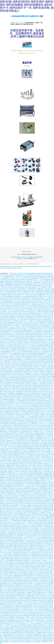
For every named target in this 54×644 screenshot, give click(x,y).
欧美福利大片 (46, 316)
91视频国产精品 (44, 415)
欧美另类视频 (3, 636)
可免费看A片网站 (49, 428)
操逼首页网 (37, 634)
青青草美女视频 (38, 370)
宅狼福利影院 (30, 476)
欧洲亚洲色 (41, 402)
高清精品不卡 (46, 313)
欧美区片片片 (32, 608)
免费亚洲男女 (16, 556)
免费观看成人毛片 (42, 418)
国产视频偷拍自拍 (50, 339)
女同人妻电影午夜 (6, 613)
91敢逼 (4, 451)
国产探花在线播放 (45, 375)
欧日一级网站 (26, 622)
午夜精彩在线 (50, 530)
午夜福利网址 (28, 375)
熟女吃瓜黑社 (45, 286)
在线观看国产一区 (29, 370)
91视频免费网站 (34, 278)
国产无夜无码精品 (21, 301)
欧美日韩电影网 (15, 479)
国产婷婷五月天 (24, 536)
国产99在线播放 (39, 547)
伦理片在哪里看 (44, 617)
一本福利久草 (18, 404)
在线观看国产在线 (15, 626)
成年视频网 (28, 382)
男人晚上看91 (39, 364)
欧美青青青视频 (8, 318)
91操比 (32, 295)
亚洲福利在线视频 (49, 345)
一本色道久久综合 (35, 551)
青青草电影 (15, 321)
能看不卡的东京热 (29, 470)
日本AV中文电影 (45, 588)
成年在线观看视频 (23, 519)
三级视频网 (8, 441)
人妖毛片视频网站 (11, 622)
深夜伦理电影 (18, 447)
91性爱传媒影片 (5, 378)
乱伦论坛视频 (23, 290)
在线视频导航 (45, 445)
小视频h (33, 484)
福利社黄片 (17, 299)
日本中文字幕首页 (38, 500)
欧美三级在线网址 (38, 301)
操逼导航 (28, 588)
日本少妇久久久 (15, 516)
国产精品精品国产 (40, 368)
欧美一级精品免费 (4, 396)
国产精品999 (21, 500)
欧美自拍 (2, 405)
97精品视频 (39, 293)
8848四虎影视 (31, 289)
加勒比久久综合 (45, 411)
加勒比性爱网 (9, 485)
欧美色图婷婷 (41, 361)
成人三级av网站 (37, 454)
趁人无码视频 (46, 468)
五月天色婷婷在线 (20, 438)
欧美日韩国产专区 (30, 565)
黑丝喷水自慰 (6, 425)
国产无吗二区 (18, 533)
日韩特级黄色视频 (32, 451)
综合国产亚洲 (31, 514)
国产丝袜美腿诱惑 (6, 508)
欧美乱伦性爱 (9, 451)
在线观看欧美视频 (27, 330)
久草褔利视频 (16, 382)
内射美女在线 (19, 568)
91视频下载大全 (20, 373)
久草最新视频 (36, 636)
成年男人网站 (35, 447)
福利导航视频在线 (15, 419)
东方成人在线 (7, 543)
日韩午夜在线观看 (38, 571)
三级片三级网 (5, 444)
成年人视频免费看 (7, 606)
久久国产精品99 (33, 329)
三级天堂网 (8, 448)
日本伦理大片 (30, 301)
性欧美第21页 (22, 640)
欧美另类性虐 (35, 534)
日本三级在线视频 (25, 358)
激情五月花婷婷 (16, 336)
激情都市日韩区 (33, 450)
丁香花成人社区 (23, 504)
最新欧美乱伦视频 (30, 303)
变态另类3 (26, 573)
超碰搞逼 (50, 427)
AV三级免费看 (34, 324)
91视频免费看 (29, 433)
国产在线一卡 (31, 585)
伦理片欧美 (23, 479)
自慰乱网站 (16, 620)
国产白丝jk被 (40, 626)
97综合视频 (8, 479)
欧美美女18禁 (20, 632)
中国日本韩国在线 (4, 332)
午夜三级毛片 (47, 464)
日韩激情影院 (30, 279)
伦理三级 (10, 523)
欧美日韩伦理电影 (28, 362)
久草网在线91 (9, 307)
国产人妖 (29, 528)
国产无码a (44, 470)
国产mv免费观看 (32, 591)
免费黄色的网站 (18, 372)
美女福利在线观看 (49, 522)
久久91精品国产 (44, 342)
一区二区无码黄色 (20, 467)
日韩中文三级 (50, 479)
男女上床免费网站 (41, 513)
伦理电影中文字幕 (32, 276)
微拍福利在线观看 (34, 416)
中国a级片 (41, 333)
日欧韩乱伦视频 (49, 416)
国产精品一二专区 (12, 368)
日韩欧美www (28, 415)
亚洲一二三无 (34, 622)
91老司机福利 (28, 636)
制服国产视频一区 (39, 585)
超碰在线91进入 (12, 401)
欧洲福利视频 (24, 527)
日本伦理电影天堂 (27, 468)
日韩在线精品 (50, 322)
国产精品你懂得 (31, 613)
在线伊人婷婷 (15, 441)
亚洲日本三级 (46, 539)
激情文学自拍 (15, 508)
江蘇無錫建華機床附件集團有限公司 (26, 16)
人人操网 (38, 312)
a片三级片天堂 (46, 557)
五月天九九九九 (20, 278)
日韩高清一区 (12, 511)
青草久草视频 (33, 407)
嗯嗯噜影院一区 (48, 326)
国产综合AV (42, 421)
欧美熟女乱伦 (41, 428)
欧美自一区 (14, 579)
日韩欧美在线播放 (20, 593)
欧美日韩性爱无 (31, 339)
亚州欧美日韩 (11, 309)
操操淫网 (10, 382)
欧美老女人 (39, 459)
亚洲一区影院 (18, 315)
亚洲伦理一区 (46, 439)
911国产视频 (43, 444)
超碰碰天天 (50, 395)
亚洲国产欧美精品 (37, 387)
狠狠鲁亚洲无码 (41, 499)
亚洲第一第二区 (27, 424)
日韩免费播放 (32, 313)
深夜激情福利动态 (9, 411)
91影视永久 (19, 445)
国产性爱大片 (44, 634)
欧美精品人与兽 (33, 576)
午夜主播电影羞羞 (36, 642)
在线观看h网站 (6, 278)
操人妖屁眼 (36, 433)
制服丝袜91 (8, 631)
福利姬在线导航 (32, 499)
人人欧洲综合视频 (5, 350)
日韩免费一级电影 (40, 566)
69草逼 (33, 467)
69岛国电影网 (5, 519)
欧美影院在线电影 (23, 436)
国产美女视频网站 (50, 582)
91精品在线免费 (4, 433)
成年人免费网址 (49, 330)
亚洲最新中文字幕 (15, 329)
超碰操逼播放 (19, 622)
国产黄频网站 (46, 299)
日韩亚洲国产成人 (9, 326)
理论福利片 (51, 349)
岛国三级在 (23, 588)
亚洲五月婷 (6, 582)
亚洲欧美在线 (48, 398)
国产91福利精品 (21, 384)
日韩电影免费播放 (42, 556)
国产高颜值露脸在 (7, 293)
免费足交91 (29, 640)
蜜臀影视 (35, 353)
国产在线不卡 (13, 384)
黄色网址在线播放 (30, 413)
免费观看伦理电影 (26, 520)
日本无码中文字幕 (34, 485)
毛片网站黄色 (25, 614)
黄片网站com (10, 514)
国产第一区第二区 (50, 353)
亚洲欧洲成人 (47, 379)
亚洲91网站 (22, 349)
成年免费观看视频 (43, 502)
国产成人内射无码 (17, 614)
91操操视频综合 (28, 283)
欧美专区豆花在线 (50, 597)
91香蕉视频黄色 (12, 573)
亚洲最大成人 (11, 570)
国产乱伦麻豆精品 (45, 531)
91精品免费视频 (26, 296)
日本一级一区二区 (16, 405)
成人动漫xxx (42, 579)
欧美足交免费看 (9, 319)
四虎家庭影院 (22, 439)
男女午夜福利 (24, 451)
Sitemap (35, 258)
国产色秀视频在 (27, 510)
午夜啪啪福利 (23, 318)
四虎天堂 (4, 415)
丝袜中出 (22, 434)
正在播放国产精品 (49, 527)
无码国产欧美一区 (24, 329)
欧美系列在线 (6, 279)
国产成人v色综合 (28, 548)
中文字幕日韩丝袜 (13, 273)
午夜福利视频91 (18, 304)
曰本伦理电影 (36, 494)
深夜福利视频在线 (10, 563)
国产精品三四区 (48, 393)
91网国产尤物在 (5, 594)
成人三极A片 (22, 326)
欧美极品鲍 (7, 283)
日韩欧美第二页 (44, 390)
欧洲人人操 (16, 319)
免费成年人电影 (39, 613)
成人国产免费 (24, 611)
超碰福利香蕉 (22, 332)
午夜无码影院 (18, 522)
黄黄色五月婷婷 (35, 444)
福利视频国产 (35, 579)
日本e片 (32, 496)
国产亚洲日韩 (37, 548)
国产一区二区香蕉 (48, 422)
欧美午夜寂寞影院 (4, 528)
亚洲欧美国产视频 (48, 476)
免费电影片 (31, 574)
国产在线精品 (19, 537)
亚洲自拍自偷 (3, 617)
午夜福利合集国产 (30, 356)
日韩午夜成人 (40, 358)
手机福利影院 (19, 424)
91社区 (11, 332)
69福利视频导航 (15, 410)
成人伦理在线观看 (20, 335)
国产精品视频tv (25, 388)
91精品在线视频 (21, 303)
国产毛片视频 (8, 454)
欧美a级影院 (8, 484)
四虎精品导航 (49, 619)
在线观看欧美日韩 (16, 461)
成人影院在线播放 (26, 631)
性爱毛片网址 (10, 428)
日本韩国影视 (20, 629)
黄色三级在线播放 (34, 405)
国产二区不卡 (24, 454)
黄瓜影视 (46, 574)
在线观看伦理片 (40, 545)
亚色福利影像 (19, 392)
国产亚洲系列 (17, 324)
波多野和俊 (10, 324)
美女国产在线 (27, 459)
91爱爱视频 (35, 479)
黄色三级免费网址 (23, 553)
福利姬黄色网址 (28, 582)
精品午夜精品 (43, 580)
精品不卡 (52, 571)
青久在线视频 (34, 431)
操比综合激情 (3, 275)
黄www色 (23, 336)
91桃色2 (2, 299)
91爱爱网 (9, 611)
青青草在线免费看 (11, 335)
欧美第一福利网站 (34, 606)
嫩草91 (22, 554)
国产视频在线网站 (11, 393)
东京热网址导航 (37, 540)
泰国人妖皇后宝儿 (38, 511)
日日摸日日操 (6, 392)
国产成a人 (13, 283)
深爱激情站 (18, 465)
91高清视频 (10, 617)
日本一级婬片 (47, 295)
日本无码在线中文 (12, 603)
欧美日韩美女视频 (28, 482)
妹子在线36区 (12, 445)
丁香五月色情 (48, 341)
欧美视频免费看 (19, 539)
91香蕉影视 (14, 339)
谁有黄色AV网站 (18, 468)
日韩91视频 (28, 287)
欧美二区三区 (44, 548)
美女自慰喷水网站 (36, 304)
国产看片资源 (26, 551)
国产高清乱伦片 (6, 619)
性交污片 (3, 362)
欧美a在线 (25, 364)
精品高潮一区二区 (24, 418)
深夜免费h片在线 (10, 467)
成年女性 (35, 639)
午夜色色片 (14, 510)
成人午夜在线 (16, 485)
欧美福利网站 (28, 642)
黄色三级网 (13, 306)
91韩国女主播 (25, 609)
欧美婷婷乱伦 (3, 404)
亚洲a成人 (15, 494)
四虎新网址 (19, 481)
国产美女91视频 (22, 273)
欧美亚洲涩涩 (39, 490)
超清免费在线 (5, 629)
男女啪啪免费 (9, 527)
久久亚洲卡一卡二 (5, 355)
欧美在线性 (46, 430)
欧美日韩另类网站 (13, 591)
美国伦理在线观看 (11, 481)
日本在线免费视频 (38, 439)
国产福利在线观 (33, 597)
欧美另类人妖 (11, 344)
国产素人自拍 (16, 318)
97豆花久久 (8, 376)
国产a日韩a (27, 393)
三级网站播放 (41, 341)
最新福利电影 (10, 586)
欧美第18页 (31, 286)
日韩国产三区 (39, 491)
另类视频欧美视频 (22, 550)
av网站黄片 (31, 589)
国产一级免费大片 (35, 281)
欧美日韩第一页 (23, 289)
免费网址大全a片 (12, 636)
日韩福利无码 (34, 562)
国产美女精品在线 (28, 540)
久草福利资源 (24, 461)
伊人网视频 (3, 514)
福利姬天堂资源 (47, 321)
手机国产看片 (51, 614)
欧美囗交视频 (7, 456)
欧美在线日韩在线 (20, 407)
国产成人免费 (41, 296)
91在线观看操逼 (37, 482)
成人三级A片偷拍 (48, 329)
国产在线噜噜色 (33, 333)
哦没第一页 (24, 310)
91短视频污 (17, 628)
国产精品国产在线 (42, 622)
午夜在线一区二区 (20, 413)
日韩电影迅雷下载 (48, 352)
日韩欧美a (47, 336)
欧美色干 (22, 382)
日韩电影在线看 (49, 373)
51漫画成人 (45, 349)
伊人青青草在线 (13, 517)
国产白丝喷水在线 (15, 588)
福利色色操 (37, 413)
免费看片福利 (43, 551)
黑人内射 (3, 341)
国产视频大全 (37, 411)
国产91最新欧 (34, 533)
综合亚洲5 (3, 347)
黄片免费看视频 (20, 502)
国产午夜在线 (45, 410)
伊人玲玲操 (42, 373)
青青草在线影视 (24, 411)
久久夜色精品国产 (11, 458)
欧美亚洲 (19, 364)
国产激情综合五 (33, 418)
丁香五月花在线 (41, 376)
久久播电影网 (39, 542)
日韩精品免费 (22, 422)
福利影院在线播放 (11, 385)
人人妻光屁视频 (46, 471)
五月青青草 (16, 471)
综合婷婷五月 (21, 531)
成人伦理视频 (32, 527)
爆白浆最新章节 (41, 306)
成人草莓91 (48, 296)
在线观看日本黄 (47, 525)
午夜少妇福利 (30, 439)
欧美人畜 (7, 329)
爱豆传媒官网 (34, 563)
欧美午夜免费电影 (13, 433)
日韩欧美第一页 (21, 603)
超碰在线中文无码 (22, 462)
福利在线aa (28, 384)
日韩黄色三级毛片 (7, 321)
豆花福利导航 (17, 559)
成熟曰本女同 (29, 387)
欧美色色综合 (12, 608)
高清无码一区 (44, 413)
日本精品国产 (43, 382)
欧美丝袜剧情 (37, 395)
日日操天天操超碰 (19, 474)
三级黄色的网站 (31, 410)
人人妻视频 (8, 589)
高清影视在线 (39, 484)
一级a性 (41, 570)
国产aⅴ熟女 (39, 468)
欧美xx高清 (22, 557)
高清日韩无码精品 (50, 361)
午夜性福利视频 (34, 442)
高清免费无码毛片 (33, 378)
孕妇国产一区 (21, 577)
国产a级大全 (10, 404)
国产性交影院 (29, 471)
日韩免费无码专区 (38, 543)
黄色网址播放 (3, 375)
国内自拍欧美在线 (32, 350)
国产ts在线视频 (32, 461)
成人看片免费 (45, 356)
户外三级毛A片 (39, 453)
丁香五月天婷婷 (10, 342)
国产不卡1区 (47, 565)
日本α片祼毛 (24, 309)
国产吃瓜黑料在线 (35, 307)
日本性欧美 (44, 396)
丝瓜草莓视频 (12, 424)
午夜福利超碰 (50, 367)
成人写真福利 (16, 434)
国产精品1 (31, 411)
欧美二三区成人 (35, 373)
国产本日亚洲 (29, 458)
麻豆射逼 (51, 640)
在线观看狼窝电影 (20, 421)
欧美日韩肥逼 (35, 421)
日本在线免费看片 (24, 556)
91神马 (4, 542)
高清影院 (34, 594)
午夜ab (22, 319)
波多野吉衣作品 (15, 365)
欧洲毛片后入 (29, 332)
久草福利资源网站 (46, 362)
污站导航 (10, 556)
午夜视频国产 (46, 514)
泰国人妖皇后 (17, 470)
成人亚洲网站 (21, 390)
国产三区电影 (4, 523)
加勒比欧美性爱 (47, 318)
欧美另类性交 (23, 625)
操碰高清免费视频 (38, 295)
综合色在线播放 (26, 344)
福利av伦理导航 (37, 362)
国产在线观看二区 (6, 388)
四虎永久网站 (26, 281)
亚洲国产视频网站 (4, 436)
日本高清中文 (15, 361)
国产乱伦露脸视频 (50, 376)
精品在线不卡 (31, 364)
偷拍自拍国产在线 (25, 431)
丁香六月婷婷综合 (9, 639)
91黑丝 (27, 306)
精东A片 (41, 554)
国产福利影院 (47, 500)
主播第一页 (40, 318)
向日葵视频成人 (43, 287)
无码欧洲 (30, 454)
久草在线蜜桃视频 (38, 476)
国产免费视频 (42, 485)
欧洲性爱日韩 (15, 349)
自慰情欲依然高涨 (16, 388)
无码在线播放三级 (29, 632)
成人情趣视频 (41, 477)
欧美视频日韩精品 (38, 464)
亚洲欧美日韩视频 (49, 368)
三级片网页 (24, 341)
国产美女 (4, 442)
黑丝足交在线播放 (30, 434)
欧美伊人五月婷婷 (15, 566)
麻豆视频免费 (4, 583)
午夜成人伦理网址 (5, 367)
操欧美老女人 (11, 407)
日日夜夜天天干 (46, 462)
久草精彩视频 (46, 542)
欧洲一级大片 (37, 603)
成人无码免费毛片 (46, 309)
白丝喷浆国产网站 (14, 528)
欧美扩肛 (7, 306)
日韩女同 (25, 398)
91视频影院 (11, 525)
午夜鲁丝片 (16, 428)
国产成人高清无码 (6, 416)
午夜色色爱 (29, 497)
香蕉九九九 (28, 467)
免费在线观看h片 (10, 438)
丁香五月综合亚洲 (38, 523)
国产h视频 (3, 421)
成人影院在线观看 (14, 505)
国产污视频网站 (45, 474)
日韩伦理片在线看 (20, 356)
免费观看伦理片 (20, 316)
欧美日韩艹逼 (35, 322)
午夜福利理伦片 (11, 415)
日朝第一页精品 (9, 358)
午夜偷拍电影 (21, 425)
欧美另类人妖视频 (26, 484)
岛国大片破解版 (50, 350)
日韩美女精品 (19, 513)
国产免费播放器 (48, 451)
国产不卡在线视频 (44, 281)
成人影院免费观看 (6, 487)
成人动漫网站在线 (40, 398)
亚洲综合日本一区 (34, 573)
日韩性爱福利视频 (10, 465)
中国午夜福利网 (29, 327)
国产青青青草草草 (43, 520)
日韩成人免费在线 (34, 372)
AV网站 (19, 484)
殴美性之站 (46, 484)
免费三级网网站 (6, 419)
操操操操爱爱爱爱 (22, 350)
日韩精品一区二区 (18, 362)
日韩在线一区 (11, 370)
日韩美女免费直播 (15, 355)
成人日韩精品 (26, 617)
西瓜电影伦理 (28, 390)
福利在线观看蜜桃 (14, 378)
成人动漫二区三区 (34, 559)
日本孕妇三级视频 (9, 562)
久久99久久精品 (42, 528)
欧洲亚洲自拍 (3, 430)
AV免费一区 (30, 464)
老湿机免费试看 (11, 560)
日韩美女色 (12, 398)
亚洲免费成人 (20, 322)
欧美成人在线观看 (34, 365)
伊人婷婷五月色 (19, 551)
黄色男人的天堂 (50, 405)
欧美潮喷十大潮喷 (30, 600)
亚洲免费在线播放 (26, 447)
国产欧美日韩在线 (29, 396)
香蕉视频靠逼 (19, 570)
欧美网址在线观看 (31, 273)
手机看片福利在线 (47, 589)
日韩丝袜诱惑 (14, 550)
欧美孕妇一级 (15, 289)
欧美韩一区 (18, 431)
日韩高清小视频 (27, 602)
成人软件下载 (35, 522)
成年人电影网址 (30, 547)
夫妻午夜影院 (47, 562)
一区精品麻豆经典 (43, 602)
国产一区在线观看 (25, 487)
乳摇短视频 (42, 573)
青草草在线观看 (16, 527)
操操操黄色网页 (30, 511)
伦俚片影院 (44, 560)
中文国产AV (39, 519)
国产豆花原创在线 (38, 335)
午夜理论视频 (25, 284)
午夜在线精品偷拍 (25, 324)
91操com (7, 287)
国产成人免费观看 (30, 408)
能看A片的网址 (37, 599)
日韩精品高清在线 (4, 353)
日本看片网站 (46, 553)
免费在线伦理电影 (24, 606)
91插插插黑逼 (14, 350)
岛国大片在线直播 (29, 473)
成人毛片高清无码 (14, 640)
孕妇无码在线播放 (48, 491)
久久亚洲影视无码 (40, 608)
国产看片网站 (41, 399)
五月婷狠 (8, 347)
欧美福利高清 (32, 491)
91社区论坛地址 (41, 619)
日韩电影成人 (42, 322)
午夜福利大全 (13, 629)
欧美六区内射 (4, 573)
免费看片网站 (12, 477)
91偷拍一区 (46, 625)
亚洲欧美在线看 (9, 372)
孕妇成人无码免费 (41, 350)
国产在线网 (33, 358)
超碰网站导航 (41, 593)
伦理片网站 (44, 319)
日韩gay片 (51, 310)
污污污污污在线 (25, 405)
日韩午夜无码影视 (48, 402)
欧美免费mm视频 (8, 559)
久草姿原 (23, 430)
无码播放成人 (45, 283)
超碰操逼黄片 (23, 514)
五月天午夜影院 (9, 345)
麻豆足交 (23, 448)
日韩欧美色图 (46, 327)
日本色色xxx (19, 399)
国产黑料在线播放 (11, 493)
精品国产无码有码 (20, 415)
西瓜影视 (31, 445)
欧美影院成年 (10, 381)
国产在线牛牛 (51, 551)
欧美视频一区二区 (33, 611)
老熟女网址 (8, 339)
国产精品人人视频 (47, 606)
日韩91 (15, 381)
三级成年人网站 (35, 344)
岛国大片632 (46, 438)
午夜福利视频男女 (9, 536)
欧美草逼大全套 (21, 368)
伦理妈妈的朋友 (20, 393)
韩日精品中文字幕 (30, 557)
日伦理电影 (46, 344)
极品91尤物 (17, 313)
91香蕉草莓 (41, 522)
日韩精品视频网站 (49, 516)
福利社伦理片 (37, 396)
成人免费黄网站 (37, 283)
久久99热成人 (12, 327)
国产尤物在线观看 (49, 434)
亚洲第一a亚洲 (46, 459)
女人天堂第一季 (30, 508)
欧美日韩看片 (40, 392)
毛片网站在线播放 (16, 589)
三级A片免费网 (27, 537)
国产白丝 (34, 330)
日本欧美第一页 (50, 513)
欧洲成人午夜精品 (46, 454)
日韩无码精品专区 (49, 407)
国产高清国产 (19, 493)
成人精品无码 (36, 458)
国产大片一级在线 (7, 336)
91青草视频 (38, 310)
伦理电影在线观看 (32, 616)
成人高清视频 (43, 494)
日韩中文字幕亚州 (22, 292)
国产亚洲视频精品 (38, 332)
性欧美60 (32, 628)
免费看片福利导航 (26, 563)
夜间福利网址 (45, 629)
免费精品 (50, 523)
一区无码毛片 (31, 321)
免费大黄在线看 (14, 616)
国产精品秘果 (26, 402)
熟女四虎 (45, 550)
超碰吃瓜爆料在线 (34, 614)
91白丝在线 (14, 364)
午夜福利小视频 (18, 562)
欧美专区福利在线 (47, 453)
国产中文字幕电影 (37, 539)
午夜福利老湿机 (43, 614)
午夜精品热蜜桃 (46, 637)
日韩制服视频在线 (18, 576)
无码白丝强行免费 (46, 482)
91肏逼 (23, 470)
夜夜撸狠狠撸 (34, 399)
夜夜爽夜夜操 (45, 359)
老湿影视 (17, 418)
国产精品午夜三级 (11, 421)
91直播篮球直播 (33, 556)
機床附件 (31, 257)
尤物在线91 (30, 625)
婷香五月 (28, 496)
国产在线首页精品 (24, 620)
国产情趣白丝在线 (10, 313)
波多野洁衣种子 (47, 511)
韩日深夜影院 (36, 342)
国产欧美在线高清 (22, 591)
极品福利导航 (46, 519)
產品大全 (22, 23)
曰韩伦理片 (13, 278)
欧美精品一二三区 (9, 520)
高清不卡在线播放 (14, 574)
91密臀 (47, 447)
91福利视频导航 (21, 408)
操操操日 (25, 499)
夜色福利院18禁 (49, 461)
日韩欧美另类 (31, 398)
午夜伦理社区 (31, 310)
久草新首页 (16, 411)
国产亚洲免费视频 (9, 468)
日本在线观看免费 (39, 345)
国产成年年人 (48, 536)
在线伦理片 (21, 634)
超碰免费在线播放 (18, 482)
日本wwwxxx (49, 338)
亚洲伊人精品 (31, 292)
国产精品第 (47, 388)
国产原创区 (12, 568)
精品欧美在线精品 (48, 273)
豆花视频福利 (10, 620)
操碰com (15, 390)
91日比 (31, 620)
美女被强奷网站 (42, 378)
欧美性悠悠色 (37, 448)
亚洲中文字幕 (15, 376)
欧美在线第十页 (49, 631)
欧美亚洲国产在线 (9, 605)
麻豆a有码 (40, 329)
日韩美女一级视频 (4, 384)
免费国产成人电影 (20, 387)
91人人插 (25, 477)
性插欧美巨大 (4, 407)
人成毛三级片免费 (35, 617)
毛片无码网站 (23, 525)
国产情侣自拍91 (13, 582)
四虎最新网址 (41, 597)
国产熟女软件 (28, 494)
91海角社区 (46, 623)
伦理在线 (17, 525)
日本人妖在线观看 (36, 588)
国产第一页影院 (33, 609)
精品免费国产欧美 (39, 574)
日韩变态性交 (5, 574)
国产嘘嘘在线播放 (4, 632)
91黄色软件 (42, 372)
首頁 (17, 23)
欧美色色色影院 (22, 545)
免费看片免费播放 (43, 507)
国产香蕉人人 (28, 534)
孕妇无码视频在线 (49, 419)
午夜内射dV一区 (35, 382)
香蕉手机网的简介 (18, 345)
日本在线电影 (6, 290)
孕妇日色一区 (32, 519)
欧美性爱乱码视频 (32, 462)
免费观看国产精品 (12, 322)
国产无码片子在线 (39, 425)
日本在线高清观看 (12, 453)
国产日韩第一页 (14, 352)
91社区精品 (8, 510)
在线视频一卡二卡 (43, 298)
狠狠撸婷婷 (39, 410)
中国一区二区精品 (19, 473)
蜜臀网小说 (48, 609)
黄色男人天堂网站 (24, 333)
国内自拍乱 (29, 479)
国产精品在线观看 (5, 352)
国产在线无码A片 (35, 352)
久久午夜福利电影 (33, 361)
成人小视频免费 (36, 481)
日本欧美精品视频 (39, 565)
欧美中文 (18, 310)
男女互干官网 (19, 402)
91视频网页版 (34, 568)
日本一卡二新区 (25, 295)
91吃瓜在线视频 (39, 550)
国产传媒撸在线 (31, 312)
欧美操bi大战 (12, 594)
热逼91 (16, 292)
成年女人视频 (15, 491)
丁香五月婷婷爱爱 (27, 359)
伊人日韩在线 (20, 367)
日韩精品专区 (23, 410)
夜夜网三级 (15, 293)
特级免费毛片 (30, 430)
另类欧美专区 (18, 286)
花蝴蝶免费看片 (24, 428)
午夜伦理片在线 (4, 609)
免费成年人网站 (45, 385)
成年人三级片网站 (46, 620)
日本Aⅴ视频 (17, 536)
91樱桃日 (8, 502)
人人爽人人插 (47, 303)
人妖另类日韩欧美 (27, 579)
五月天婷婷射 (28, 465)
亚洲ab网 (14, 497)
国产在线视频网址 (43, 640)
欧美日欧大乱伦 (42, 450)
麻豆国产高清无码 (37, 319)
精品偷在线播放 (14, 600)
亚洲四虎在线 (27, 488)
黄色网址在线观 (5, 599)
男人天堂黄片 (38, 467)
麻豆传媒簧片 (36, 580)
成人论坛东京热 (47, 436)
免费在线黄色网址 (9, 471)
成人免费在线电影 (12, 275)
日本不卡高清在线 (40, 516)
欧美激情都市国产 (22, 583)
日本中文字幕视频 (12, 583)
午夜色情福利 (21, 433)
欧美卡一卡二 (26, 345)
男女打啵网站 (50, 384)
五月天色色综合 (20, 385)
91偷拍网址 (25, 605)
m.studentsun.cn (24, 257)
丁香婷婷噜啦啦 (15, 456)
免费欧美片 (50, 634)
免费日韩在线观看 (46, 381)
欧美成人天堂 (13, 571)
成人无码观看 (19, 477)
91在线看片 (35, 602)
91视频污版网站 (42, 611)
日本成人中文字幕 (26, 307)
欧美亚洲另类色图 (27, 586)
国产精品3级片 (16, 454)
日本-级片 (9, 542)
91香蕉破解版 (22, 508)
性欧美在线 (51, 365)
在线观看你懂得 (8, 284)
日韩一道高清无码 (42, 441)
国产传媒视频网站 (14, 464)
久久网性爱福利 (10, 533)
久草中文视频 (47, 591)
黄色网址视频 (49, 477)
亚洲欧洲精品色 (9, 281)
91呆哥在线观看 (9, 292)
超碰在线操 (21, 523)
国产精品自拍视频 (45, 292)
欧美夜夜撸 (31, 456)
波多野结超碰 (44, 628)
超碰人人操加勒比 (4, 379)
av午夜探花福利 (45, 603)
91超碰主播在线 (5, 517)
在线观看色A (12, 399)
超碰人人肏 (3, 359)
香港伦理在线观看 (28, 367)
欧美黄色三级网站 (36, 385)
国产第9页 (51, 550)
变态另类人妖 (23, 476)
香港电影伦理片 (18, 296)
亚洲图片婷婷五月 (9, 299)
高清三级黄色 (37, 505)
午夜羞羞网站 (33, 306)
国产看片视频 (31, 553)
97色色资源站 (38, 401)
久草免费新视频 (38, 438)
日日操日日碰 (41, 609)
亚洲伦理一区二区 (41, 315)
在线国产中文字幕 (20, 327)
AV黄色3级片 (49, 431)
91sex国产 (46, 613)
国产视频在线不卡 (40, 289)
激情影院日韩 (40, 407)
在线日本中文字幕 (11, 310)
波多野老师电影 (29, 335)
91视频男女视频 (40, 290)
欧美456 (42, 582)
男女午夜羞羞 (16, 606)
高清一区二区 (3, 551)
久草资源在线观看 (18, 639)
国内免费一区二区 (45, 481)
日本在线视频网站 (43, 577)
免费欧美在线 (3, 408)
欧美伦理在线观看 (15, 347)
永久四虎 (11, 444)
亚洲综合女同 (40, 591)
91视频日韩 (21, 642)
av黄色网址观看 (47, 279)
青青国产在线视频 (14, 490)
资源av (41, 606)
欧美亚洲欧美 (7, 461)
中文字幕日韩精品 (32, 341)
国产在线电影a (4, 368)
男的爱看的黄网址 (42, 594)
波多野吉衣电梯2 (33, 536)
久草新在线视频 (17, 547)
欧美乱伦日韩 (24, 589)
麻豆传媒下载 (38, 557)
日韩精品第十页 (4, 462)
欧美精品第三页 (10, 330)
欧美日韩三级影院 (33, 477)
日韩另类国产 (21, 565)
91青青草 (33, 459)
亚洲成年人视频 (20, 283)
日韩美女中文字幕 (9, 304)
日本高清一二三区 (28, 539)
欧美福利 (2, 312)
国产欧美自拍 (23, 312)
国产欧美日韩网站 (19, 375)
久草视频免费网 (21, 401)
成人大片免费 (13, 287)
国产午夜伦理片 (37, 629)
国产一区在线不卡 (32, 619)
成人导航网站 (5, 490)
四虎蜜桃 (15, 577)
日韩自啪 (37, 292)
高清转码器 (3, 596)
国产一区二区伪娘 (21, 497)
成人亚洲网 (40, 388)
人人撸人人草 (10, 482)
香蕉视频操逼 (6, 301)
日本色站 (21, 505)
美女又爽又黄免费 (21, 571)
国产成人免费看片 (21, 306)
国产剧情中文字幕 (49, 404)
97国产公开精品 (11, 387)
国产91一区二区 (10, 450)
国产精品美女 (44, 427)
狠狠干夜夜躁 (10, 580)
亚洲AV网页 (18, 298)
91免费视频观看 (29, 316)
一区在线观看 (16, 333)
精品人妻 (15, 585)
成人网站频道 (47, 585)
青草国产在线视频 (29, 438)
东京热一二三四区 (16, 416)
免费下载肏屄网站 (18, 602)
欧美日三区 (40, 605)
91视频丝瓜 (20, 459)
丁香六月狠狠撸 (31, 525)
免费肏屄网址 (34, 296)
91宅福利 (46, 626)
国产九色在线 (24, 276)
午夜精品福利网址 (24, 628)
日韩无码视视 (37, 286)
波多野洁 (45, 523)
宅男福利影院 (39, 525)
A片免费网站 (29, 593)
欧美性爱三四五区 (48, 632)
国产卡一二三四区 (29, 623)
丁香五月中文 (38, 596)
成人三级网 (39, 637)
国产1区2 (43, 338)
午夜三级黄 (42, 447)
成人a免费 (6, 413)
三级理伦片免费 (27, 513)
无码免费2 (22, 471)
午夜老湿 (10, 430)
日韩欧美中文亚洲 (21, 511)
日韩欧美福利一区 (48, 333)
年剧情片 (46, 335)
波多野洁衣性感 (6, 566)
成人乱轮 (47, 289)
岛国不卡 (17, 557)
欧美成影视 (34, 528)
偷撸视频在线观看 (18, 281)
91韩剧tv (46, 408)
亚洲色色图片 (17, 451)
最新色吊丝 (9, 547)
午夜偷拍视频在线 (35, 393)
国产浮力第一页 (42, 431)
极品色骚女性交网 (23, 378)
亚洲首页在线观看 (30, 401)
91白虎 (52, 385)
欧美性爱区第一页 (36, 424)
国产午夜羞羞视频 (38, 316)
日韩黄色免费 (13, 500)
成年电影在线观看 (31, 336)
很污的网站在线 (7, 579)
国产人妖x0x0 (32, 293)
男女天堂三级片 (41, 284)
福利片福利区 (13, 396)
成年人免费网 (14, 425)
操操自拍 (39, 462)
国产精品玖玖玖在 (48, 570)
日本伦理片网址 (48, 392)
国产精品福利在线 (37, 497)
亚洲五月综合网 (39, 408)
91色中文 (12, 353)
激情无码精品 (11, 375)
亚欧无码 (26, 554)
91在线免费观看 (38, 436)
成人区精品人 (30, 583)
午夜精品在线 (10, 295)
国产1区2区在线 (26, 533)
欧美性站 (14, 484)
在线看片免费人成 (47, 301)
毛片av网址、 (39, 379)
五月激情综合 (20, 396)
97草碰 (23, 465)
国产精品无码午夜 (23, 530)
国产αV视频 (3, 385)
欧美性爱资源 (20, 275)
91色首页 (48, 458)
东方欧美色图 (26, 392)
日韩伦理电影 (25, 404)
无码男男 (45, 332)
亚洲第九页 (41, 562)
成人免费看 (18, 563)
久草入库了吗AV (29, 603)
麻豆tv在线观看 (38, 327)
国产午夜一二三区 (19, 507)
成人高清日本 (39, 313)
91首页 (41, 344)
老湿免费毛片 (47, 508)
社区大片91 (14, 623)
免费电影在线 (31, 550)
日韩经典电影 (22, 279)
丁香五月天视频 (24, 566)
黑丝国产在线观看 (12, 408)
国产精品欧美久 (41, 276)
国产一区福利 (8, 312)
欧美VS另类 (11, 507)
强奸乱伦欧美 (28, 385)
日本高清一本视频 (26, 522)
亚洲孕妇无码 (20, 488)
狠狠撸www (3, 481)
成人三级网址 (5, 640)
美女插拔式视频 (37, 445)
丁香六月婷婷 (11, 551)
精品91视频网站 (33, 388)
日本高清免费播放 (20, 370)
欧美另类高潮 (38, 553)
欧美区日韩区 (22, 490)
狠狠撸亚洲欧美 (18, 520)
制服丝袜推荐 (38, 470)
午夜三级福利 (42, 405)
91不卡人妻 (40, 451)
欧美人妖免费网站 (36, 531)
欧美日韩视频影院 (9, 296)
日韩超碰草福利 (37, 620)
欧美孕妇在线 (21, 287)
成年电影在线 (32, 566)
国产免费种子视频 (32, 318)
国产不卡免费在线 (10, 431)
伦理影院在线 (8, 634)
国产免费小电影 (19, 342)
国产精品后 (33, 392)
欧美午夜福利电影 (45, 505)
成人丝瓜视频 (22, 352)
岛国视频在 (44, 395)
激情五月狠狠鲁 (29, 338)
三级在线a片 (7, 364)
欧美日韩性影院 (33, 404)
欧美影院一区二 (16, 597)
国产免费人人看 (9, 362)
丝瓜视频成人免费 (14, 519)
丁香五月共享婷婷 (42, 367)
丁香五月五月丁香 (35, 427)
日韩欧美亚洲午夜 (7, 434)
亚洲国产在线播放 (30, 347)
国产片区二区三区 (5, 500)
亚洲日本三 (35, 517)
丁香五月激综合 (18, 605)
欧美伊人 (2, 307)
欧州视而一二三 (25, 416)
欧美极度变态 (7, 361)
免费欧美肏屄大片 (26, 315)
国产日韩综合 (18, 344)
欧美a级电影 (14, 613)
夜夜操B (34, 513)
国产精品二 (42, 631)
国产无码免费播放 (31, 490)
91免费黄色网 (18, 330)
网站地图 (19, 268)
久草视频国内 (35, 384)
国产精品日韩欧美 (18, 617)
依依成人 (40, 563)
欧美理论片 (35, 586)
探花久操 (18, 608)
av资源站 (39, 309)
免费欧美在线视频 (10, 596)
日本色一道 (5, 507)
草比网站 (14, 542)
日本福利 (4, 580)
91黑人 (25, 613)
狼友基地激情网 (21, 453)
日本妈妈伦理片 (41, 461)
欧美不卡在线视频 (13, 553)
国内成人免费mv (26, 442)
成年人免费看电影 (28, 505)
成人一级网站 (16, 276)
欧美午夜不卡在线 (46, 275)
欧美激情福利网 (26, 562)
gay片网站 (25, 286)
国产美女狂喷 (28, 322)
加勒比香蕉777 (46, 497)
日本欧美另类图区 (48, 473)
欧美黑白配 (41, 324)
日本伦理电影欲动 (49, 593)
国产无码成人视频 (34, 298)
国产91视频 (28, 531)
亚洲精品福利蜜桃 (39, 508)
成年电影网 (37, 628)
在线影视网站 (13, 632)
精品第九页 (26, 576)
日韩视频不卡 (11, 418)
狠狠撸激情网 (41, 353)
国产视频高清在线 (45, 448)
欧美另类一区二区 (11, 338)
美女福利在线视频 (5, 616)
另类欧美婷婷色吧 (33, 441)
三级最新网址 (37, 530)
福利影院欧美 (40, 273)
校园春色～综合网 (12, 459)
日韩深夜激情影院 (30, 453)
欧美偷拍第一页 (18, 609)
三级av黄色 (42, 419)
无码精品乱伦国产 (43, 365)
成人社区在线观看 (23, 293)
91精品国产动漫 (24, 299)
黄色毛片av (5, 522)
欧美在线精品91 (8, 333)
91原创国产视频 (19, 540)
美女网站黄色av (23, 321)
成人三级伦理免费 (24, 419)
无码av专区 (50, 382)
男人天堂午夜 (49, 399)
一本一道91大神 (29, 523)
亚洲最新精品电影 (40, 339)
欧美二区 (27, 407)
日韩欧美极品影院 (28, 599)
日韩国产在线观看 (20, 496)
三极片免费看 (24, 608)
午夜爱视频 (20, 599)
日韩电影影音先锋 (28, 639)
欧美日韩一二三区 (38, 279)
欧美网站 (5, 570)
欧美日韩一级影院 (38, 625)
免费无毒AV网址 (18, 444)
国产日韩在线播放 (30, 326)
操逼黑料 (40, 576)
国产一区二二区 (35, 537)
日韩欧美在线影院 (49, 545)
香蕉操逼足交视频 (15, 290)
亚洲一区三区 (26, 570)
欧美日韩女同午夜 (7, 585)
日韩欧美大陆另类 (13, 462)
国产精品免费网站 (16, 611)
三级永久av (42, 416)
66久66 (32, 345)
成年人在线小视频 (10, 474)
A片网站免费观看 (4, 316)
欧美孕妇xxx (3, 547)
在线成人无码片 (6, 600)
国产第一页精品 (39, 422)
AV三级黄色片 (7, 626)
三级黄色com (49, 315)
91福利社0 (43, 458)
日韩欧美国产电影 (31, 637)
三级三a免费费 (8, 494)
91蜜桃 (51, 307)
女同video (27, 278)
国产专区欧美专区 (23, 376)
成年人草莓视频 (39, 496)
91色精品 (34, 315)
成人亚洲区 (3, 335)
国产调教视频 (12, 537)
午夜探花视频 (44, 310)
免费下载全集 (22, 528)
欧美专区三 (8, 405)
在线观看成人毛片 (24, 355)
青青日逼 (30, 530)
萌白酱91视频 (22, 637)
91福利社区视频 (23, 616)
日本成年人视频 (7, 289)
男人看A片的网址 (11, 298)
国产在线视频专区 (10, 286)
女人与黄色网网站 (38, 632)
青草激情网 (50, 602)
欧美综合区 (17, 514)
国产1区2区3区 (4, 553)
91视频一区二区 (39, 326)
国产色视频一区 (10, 427)
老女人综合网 (42, 517)
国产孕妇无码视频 (42, 639)
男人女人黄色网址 (10, 341)
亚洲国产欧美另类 (32, 504)
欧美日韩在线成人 (36, 560)
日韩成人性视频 (30, 422)
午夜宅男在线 (21, 623)
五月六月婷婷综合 (31, 379)
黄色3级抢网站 (7, 623)
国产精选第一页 (25, 450)
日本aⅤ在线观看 (50, 306)
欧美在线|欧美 (15, 543)
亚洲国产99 (12, 356)
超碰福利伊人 (43, 433)
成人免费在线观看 (42, 488)
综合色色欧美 (25, 372)
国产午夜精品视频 (34, 554)
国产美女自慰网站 (14, 436)
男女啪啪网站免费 (19, 395)
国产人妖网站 (21, 494)
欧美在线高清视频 (14, 379)
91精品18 (49, 494)
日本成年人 (18, 309)
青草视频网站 (20, 594)
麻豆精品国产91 (47, 490)
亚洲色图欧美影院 (48, 563)
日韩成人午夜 (36, 582)
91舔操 (35, 367)
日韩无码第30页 (26, 427)
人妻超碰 (19, 442)
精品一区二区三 (47, 547)
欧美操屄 (23, 347)
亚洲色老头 (18, 450)
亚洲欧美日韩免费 (29, 474)
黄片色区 (12, 392)
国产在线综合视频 (49, 358)
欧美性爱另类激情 (34, 355)
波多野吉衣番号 (27, 444)
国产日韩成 (22, 600)
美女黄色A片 (12, 413)
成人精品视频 (17, 358)
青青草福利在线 (43, 278)
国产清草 (20, 579)
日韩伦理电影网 (31, 290)
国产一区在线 (29, 349)
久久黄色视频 (48, 372)
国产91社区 (37, 338)
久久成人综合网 (43, 442)
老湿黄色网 (46, 571)
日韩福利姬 (34, 488)
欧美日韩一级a (50, 378)
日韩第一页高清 (39, 303)
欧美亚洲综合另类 (16, 448)
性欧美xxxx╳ (35, 520)
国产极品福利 (47, 425)
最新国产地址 (42, 355)
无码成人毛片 (46, 364)
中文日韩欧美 (5, 356)
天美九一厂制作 (34, 487)
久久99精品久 (50, 594)
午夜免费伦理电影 (20, 596)
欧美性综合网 (7, 504)
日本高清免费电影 (22, 381)
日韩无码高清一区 (22, 619)
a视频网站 (31, 436)
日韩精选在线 (4, 370)
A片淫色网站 (5, 530)
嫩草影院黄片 (28, 507)
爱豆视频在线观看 (38, 473)
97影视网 (37, 347)
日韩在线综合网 (40, 336)
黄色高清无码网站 (47, 401)
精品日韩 (11, 609)
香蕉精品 (27, 577)
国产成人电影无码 (46, 293)
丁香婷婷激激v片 (12, 488)
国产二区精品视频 (13, 530)
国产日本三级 (12, 373)
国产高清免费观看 (47, 370)
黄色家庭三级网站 (29, 395)
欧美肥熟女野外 (49, 421)
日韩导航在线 (25, 298)
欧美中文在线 (45, 540)
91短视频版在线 (10, 473)
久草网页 (16, 439)
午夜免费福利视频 (45, 510)
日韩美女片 (15, 634)
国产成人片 (13, 301)
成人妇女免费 (37, 275)
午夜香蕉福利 (3, 309)
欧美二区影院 (3, 387)
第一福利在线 (35, 502)
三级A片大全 (28, 517)
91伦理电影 (8, 491)
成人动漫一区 (16, 625)
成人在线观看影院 (36, 493)
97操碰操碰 (28, 421)
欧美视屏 (28, 352)
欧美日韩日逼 (38, 356)
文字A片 (5, 344)
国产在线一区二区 (9, 439)
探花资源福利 (3, 418)
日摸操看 (16, 326)
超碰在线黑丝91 (19, 353)
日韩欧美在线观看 (24, 516)
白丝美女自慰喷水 (34, 570)
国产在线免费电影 (28, 353)
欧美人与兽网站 (10, 315)
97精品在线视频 (10, 359)
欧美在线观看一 (40, 527)
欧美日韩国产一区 (27, 560)
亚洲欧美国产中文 (27, 304)
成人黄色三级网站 (29, 634)
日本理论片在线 (32, 376)
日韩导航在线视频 (24, 365)
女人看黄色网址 (42, 479)
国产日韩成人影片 (48, 543)
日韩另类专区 (40, 616)
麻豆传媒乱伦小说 (33, 428)
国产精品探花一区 (14, 422)
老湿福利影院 (42, 487)
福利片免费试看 (45, 312)
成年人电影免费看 (4, 571)
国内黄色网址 (49, 284)
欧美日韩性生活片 (30, 425)
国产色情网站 (11, 534)
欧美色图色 (27, 373)
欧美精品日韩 (28, 502)
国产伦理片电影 (11, 593)
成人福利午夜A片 (18, 586)
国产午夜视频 (26, 568)
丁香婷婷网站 (38, 583)
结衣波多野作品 (7, 410)
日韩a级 (34, 468)
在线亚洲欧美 (21, 517)
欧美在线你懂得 (14, 279)
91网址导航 (6, 398)
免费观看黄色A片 (21, 542)
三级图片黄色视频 (22, 339)
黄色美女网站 (31, 381)
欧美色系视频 (3, 324)
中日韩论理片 (38, 299)
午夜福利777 (8, 625)
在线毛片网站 (12, 496)
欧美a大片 (45, 467)
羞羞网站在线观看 (13, 545)
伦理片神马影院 (26, 399)
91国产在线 (3, 602)
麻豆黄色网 (25, 445)
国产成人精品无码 (12, 442)
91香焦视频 (18, 341)
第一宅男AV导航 (8, 476)
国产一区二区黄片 (10, 447)
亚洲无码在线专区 (23, 361)
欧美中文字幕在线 (37, 465)
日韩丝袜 (23, 547)
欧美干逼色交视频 (24, 597)
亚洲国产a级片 (24, 456)
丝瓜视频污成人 (36, 390)
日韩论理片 (13, 367)
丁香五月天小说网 (28, 629)
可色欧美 (35, 593)
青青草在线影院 (28, 319)
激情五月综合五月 (23, 441)
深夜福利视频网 (16, 430)
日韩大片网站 (18, 295)
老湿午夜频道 (7, 516)
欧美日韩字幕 (3, 603)
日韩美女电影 (18, 427)
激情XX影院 (9, 276)
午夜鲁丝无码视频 (24, 543)
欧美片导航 (41, 533)
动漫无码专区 (38, 381)
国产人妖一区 (44, 424)
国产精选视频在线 (14, 637)
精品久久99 (46, 496)
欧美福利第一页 (5, 531)
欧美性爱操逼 (18, 359)
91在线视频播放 (45, 456)
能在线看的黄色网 (30, 368)
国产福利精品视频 (17, 284)
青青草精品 (16, 476)
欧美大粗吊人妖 (41, 330)
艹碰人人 (4, 560)
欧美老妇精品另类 (39, 600)
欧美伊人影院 (24, 626)
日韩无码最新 (46, 387)
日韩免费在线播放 (23, 574)
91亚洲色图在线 (36, 375)
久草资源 (15, 523)
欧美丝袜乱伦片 (20, 636)
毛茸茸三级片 (16, 312)
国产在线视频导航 (31, 545)
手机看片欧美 (20, 573)
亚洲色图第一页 (35, 287)
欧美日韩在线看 (17, 307)
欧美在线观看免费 (19, 580)
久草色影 (44, 596)
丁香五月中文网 (34, 577)
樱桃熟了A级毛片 (33, 605)
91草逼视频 (35, 507)
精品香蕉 (51, 298)
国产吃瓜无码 (24, 313)
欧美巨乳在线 (15, 504)
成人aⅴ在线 (32, 299)
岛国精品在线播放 (4, 422)
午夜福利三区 (19, 398)
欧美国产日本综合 (22, 585)
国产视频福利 (18, 560)
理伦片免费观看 (35, 631)
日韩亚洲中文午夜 (28, 342)
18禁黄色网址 (48, 290)
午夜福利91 (43, 347)
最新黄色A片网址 (32, 309)
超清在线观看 (48, 533)
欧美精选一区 (14, 619)
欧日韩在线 (44, 599)
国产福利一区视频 (12, 548)
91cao (42, 352)
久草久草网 (36, 640)
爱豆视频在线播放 (50, 499)
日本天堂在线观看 (29, 275)
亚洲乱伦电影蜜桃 (36, 510)
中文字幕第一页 (13, 531)
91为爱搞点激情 (23, 464)
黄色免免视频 (10, 602)
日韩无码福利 (9, 554)
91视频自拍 (8, 497)
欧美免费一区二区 (44, 559)
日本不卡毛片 (41, 536)
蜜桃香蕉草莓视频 (20, 338)
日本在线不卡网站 (34, 419)
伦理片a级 (6, 511)
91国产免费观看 (7, 597)
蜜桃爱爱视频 (30, 448)
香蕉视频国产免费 (39, 434)
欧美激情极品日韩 (45, 307)
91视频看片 (6, 637)
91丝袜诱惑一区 (27, 493)
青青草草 (31, 543)
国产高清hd (32, 516)
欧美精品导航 (37, 474)
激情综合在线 (10, 557)
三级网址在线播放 (30, 542)
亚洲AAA (20, 510)
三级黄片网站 (42, 384)
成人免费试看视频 (4, 568)
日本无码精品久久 (47, 576)
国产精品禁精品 (38, 321)
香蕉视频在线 (13, 316)
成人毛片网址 (48, 324)
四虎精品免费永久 (9, 576)
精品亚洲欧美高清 (37, 349)
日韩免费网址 (16, 554)
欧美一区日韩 (34, 402)
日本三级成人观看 (36, 359)
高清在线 (13, 502)
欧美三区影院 (33, 284)
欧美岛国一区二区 (16, 487)
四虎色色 (16, 332)
